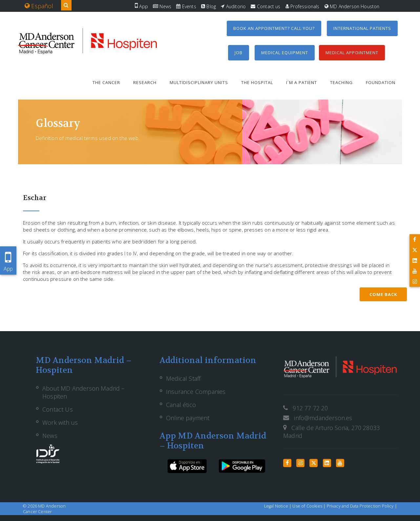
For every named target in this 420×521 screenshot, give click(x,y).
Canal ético (181, 405)
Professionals (303, 6)
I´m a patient (302, 82)
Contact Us (58, 409)
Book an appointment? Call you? (274, 28)
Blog (209, 6)
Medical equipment (285, 53)
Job (239, 53)
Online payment (188, 418)
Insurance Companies (196, 392)
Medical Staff (183, 378)
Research (145, 82)
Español (39, 6)
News (162, 6)
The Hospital (257, 82)
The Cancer (106, 82)
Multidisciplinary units (199, 82)
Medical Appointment (352, 53)
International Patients (362, 28)
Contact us (265, 6)
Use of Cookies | (309, 506)
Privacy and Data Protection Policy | (362, 506)
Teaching (341, 82)
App (141, 6)
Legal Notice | (278, 506)
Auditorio (233, 6)
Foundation (381, 82)
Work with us (60, 422)
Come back (383, 294)
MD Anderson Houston (352, 6)
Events (186, 6)
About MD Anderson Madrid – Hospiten (84, 392)
